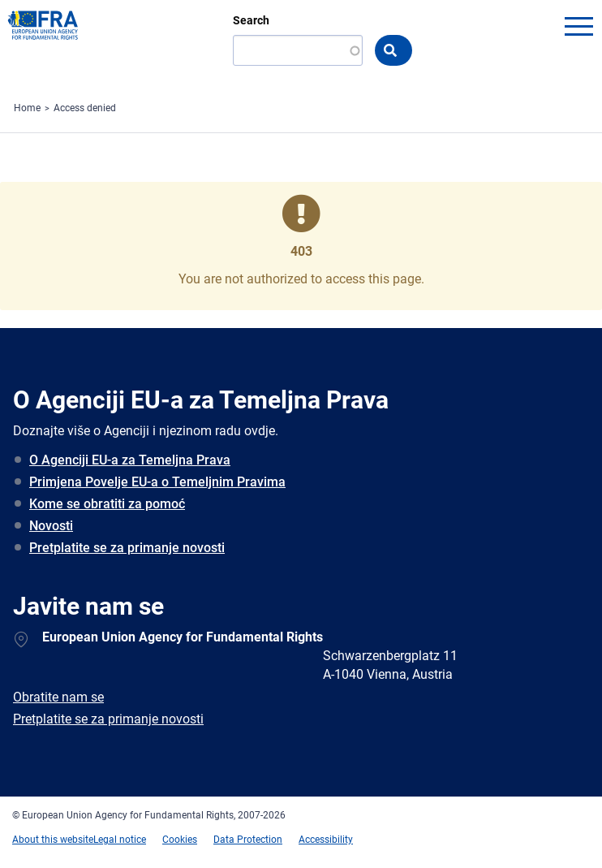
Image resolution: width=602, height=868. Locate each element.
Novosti (51, 526)
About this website (53, 840)
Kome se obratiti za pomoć (107, 504)
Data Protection (248, 840)
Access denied (85, 108)
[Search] (298, 50)
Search (251, 20)
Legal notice (120, 840)
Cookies (180, 840)
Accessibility (326, 840)
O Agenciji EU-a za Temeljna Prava (130, 460)
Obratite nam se (58, 697)
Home (27, 108)
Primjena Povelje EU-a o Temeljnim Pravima (157, 482)
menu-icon (578, 26)
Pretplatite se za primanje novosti (127, 548)
